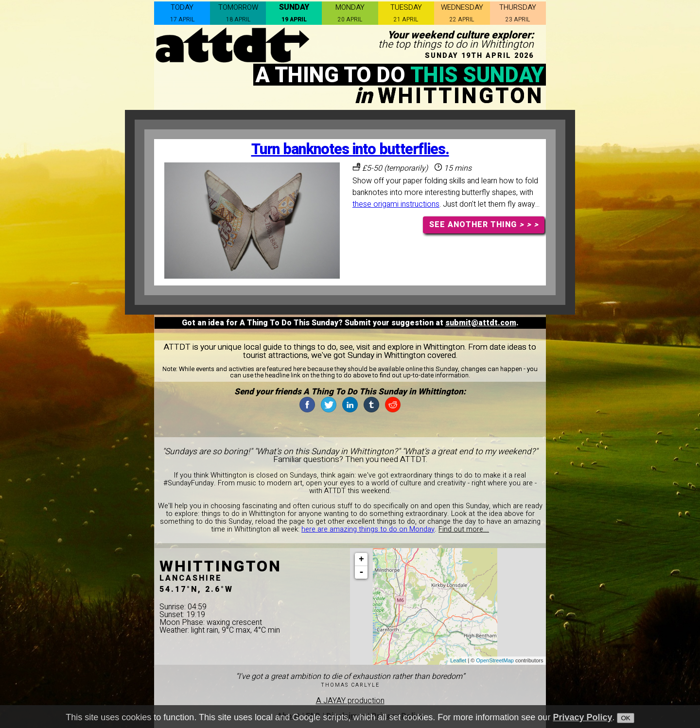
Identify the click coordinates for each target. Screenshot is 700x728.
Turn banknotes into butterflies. (350, 150)
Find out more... (464, 529)
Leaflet (458, 660)
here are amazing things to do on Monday (368, 529)
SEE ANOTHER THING (484, 225)
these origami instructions (396, 204)
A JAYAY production (350, 701)
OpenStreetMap (495, 660)
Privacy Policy (582, 717)
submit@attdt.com (481, 323)
